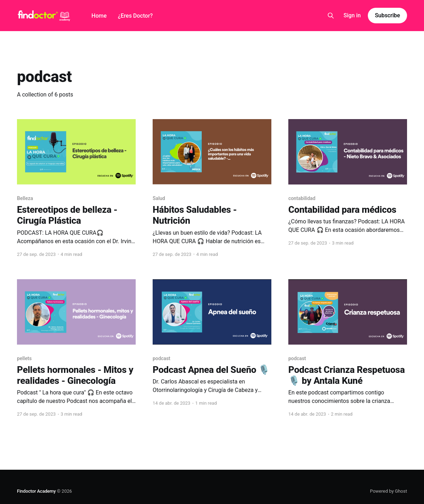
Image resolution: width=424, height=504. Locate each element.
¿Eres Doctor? (136, 16)
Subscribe (387, 15)
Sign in (352, 15)
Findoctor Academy (36, 491)
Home (99, 16)
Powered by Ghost (388, 491)
